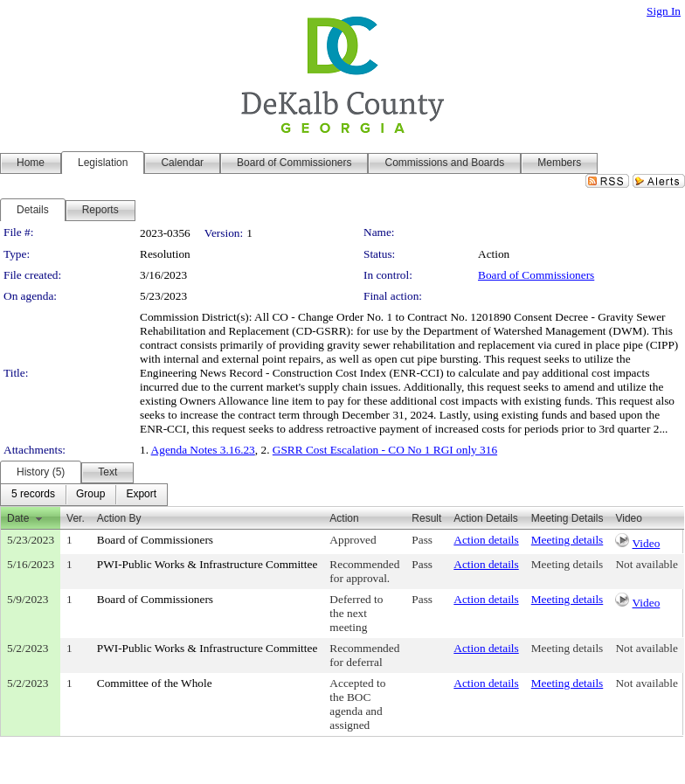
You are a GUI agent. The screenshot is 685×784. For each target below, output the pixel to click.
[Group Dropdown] (90, 495)
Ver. (76, 518)
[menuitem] (33, 495)
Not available (646, 564)
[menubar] (84, 495)
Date (18, 518)
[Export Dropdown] (141, 495)
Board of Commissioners (536, 275)
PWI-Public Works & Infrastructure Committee (208, 564)
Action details (486, 540)
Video (647, 543)
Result (426, 518)
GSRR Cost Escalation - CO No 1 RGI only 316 (385, 450)
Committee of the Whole (155, 683)
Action (344, 518)
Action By (119, 518)
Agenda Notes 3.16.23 (203, 450)
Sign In (664, 11)
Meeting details (567, 540)
